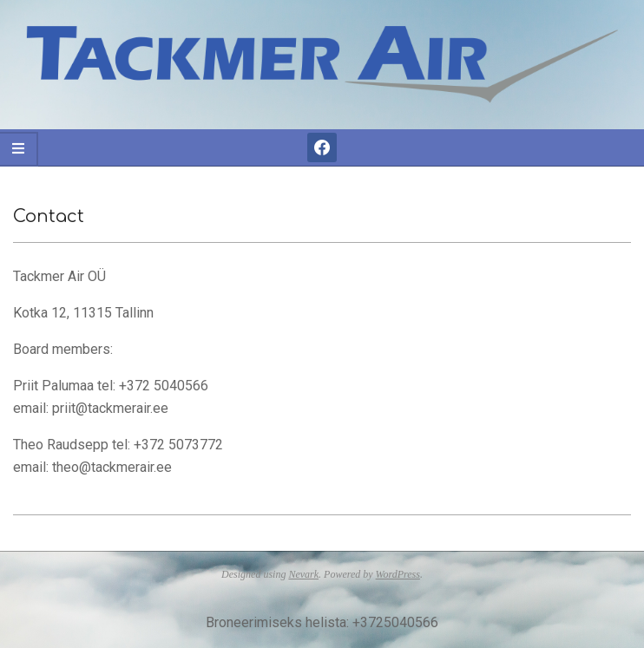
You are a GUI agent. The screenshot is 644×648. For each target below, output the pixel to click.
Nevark (303, 574)
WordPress (398, 574)
